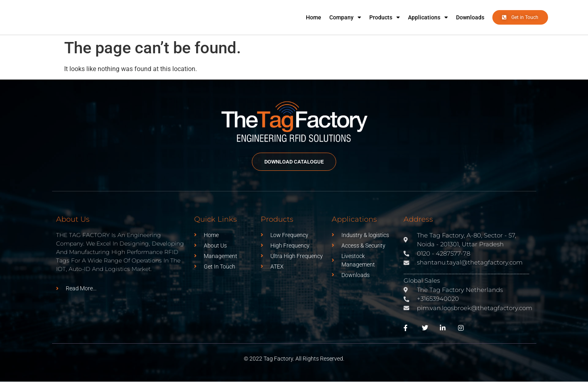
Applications (428, 17)
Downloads (470, 17)
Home (314, 17)
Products (385, 17)
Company (345, 17)
